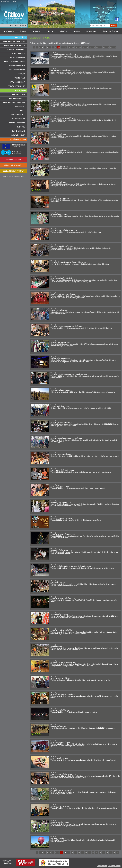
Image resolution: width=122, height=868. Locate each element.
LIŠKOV (50, 32)
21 (97, 47)
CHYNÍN (37, 32)
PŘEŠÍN (77, 32)
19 (90, 47)
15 (76, 47)
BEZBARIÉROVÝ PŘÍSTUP (9, 1)
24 (108, 47)
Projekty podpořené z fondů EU (19, 146)
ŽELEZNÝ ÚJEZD (110, 32)
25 (111, 47)
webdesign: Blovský (114, 866)
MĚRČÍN (63, 32)
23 (104, 47)
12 (66, 47)
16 (80, 47)
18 (87, 47)
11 (62, 47)
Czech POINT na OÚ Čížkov (17, 152)
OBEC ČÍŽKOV (20, 91)
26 (115, 47)
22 (101, 47)
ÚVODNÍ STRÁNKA (18, 26)
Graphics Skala (102, 866)
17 (83, 47)
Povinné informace (14, 160)
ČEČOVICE (9, 32)
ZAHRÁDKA (91, 32)
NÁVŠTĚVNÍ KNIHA (18, 140)
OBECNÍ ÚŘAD (20, 38)
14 (73, 47)
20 (94, 47)
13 (69, 47)
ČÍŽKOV (24, 32)
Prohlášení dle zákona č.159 (14, 165)
